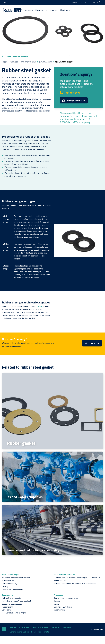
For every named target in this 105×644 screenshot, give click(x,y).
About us (66, 10)
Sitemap (13, 623)
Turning (57, 597)
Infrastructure (8, 577)
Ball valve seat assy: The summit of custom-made (75, 579)
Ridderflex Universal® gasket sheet (17, 597)
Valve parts (7, 606)
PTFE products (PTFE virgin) (14, 609)
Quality (5, 582)
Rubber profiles (8, 603)
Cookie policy (25, 623)
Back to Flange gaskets (15, 52)
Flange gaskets (46, 58)
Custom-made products (12, 600)
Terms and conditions (61, 623)
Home (4, 58)
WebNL (96, 625)
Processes (43, 10)
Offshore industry (9, 579)
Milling (56, 600)
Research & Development (13, 585)
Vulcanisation (59, 606)
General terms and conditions (23, 628)
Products (30, 10)
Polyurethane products (11, 594)
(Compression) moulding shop (66, 594)
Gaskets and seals (29, 58)
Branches (55, 10)
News (74, 2)
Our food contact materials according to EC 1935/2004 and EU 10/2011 (77, 575)
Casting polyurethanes (63, 603)
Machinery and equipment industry (16, 574)
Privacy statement (41, 623)
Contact (84, 2)
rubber (40, 302)
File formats (44, 628)
